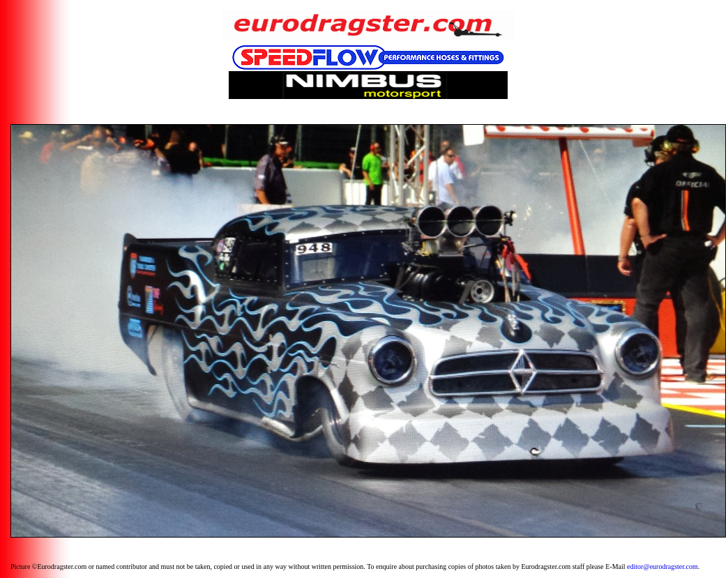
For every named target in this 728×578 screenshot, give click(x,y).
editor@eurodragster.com (662, 566)
